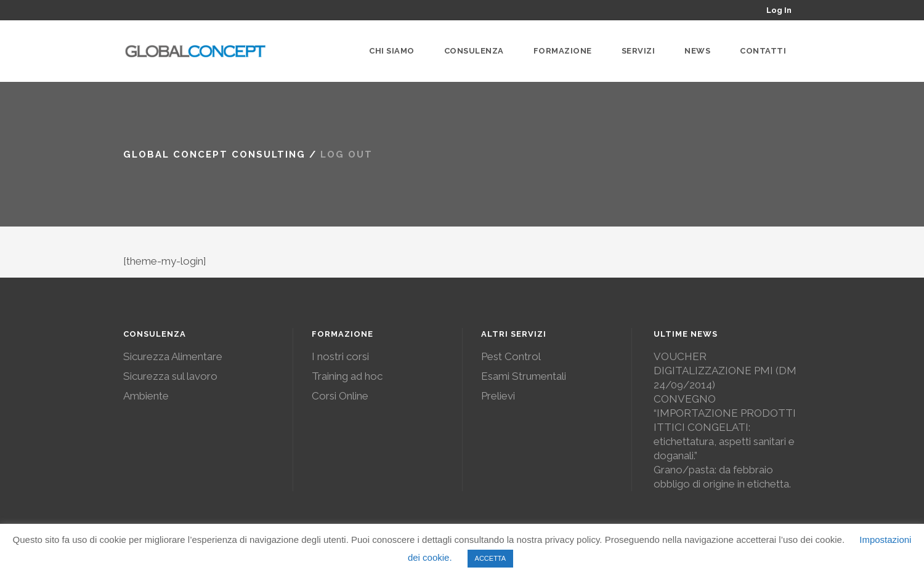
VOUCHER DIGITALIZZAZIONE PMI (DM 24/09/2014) (725, 371)
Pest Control (511, 356)
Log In (779, 10)
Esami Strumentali (524, 376)
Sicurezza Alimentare (173, 356)
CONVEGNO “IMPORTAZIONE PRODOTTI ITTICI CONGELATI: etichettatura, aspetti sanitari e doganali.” (725, 427)
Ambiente (146, 396)
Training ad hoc (347, 376)
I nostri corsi (340, 356)
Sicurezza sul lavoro (170, 376)
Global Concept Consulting (214, 155)
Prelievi (498, 396)
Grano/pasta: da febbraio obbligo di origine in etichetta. (722, 477)
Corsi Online (340, 396)
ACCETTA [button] (491, 558)
